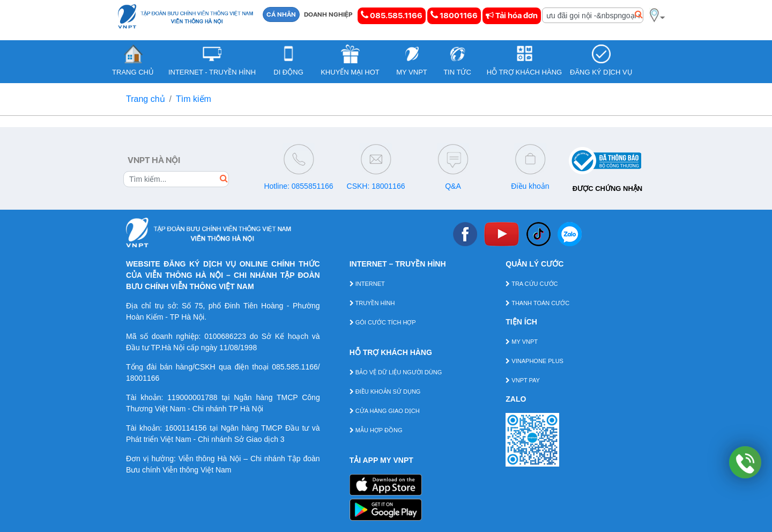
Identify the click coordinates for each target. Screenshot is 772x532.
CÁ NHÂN (281, 14)
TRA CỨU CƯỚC (532, 284)
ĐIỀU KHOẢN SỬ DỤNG (385, 391)
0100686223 (225, 336)
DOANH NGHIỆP (328, 14)
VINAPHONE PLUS (535, 361)
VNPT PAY (523, 380)
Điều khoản (530, 186)
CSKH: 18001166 (376, 186)
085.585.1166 (392, 15)
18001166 (454, 15)
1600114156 (186, 428)
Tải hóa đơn (512, 16)
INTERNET (367, 284)
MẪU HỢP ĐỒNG (376, 430)
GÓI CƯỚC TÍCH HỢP (383, 322)
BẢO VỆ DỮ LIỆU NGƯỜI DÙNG (396, 372)
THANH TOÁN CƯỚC (537, 303)
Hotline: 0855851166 (298, 186)
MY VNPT (522, 342)
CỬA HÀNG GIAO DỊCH (385, 411)
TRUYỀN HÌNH (372, 303)
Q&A (453, 186)
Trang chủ (146, 99)
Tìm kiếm (194, 99)
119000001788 (192, 397)
